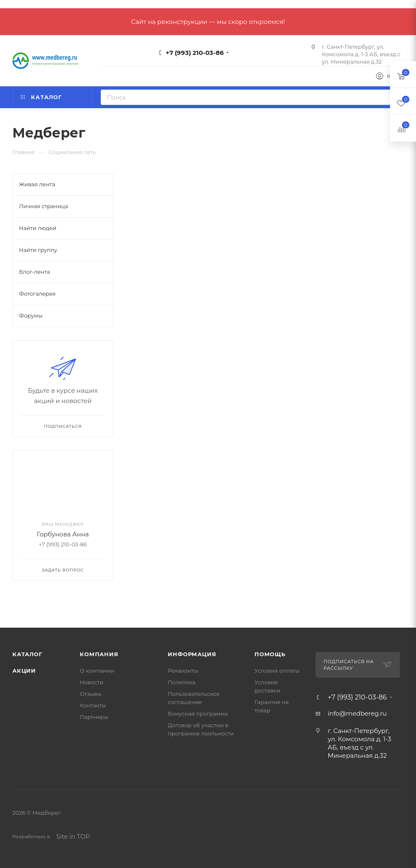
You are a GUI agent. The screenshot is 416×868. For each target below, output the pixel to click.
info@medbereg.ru (357, 713)
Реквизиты (183, 671)
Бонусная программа (198, 714)
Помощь (270, 654)
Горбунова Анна (63, 534)
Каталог (27, 654)
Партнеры (94, 717)
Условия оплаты (277, 671)
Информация (192, 654)
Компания (99, 654)
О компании (97, 671)
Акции (24, 671)
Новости (92, 682)
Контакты (93, 705)
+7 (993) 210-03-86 (195, 53)
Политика (181, 682)
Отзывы (90, 694)
